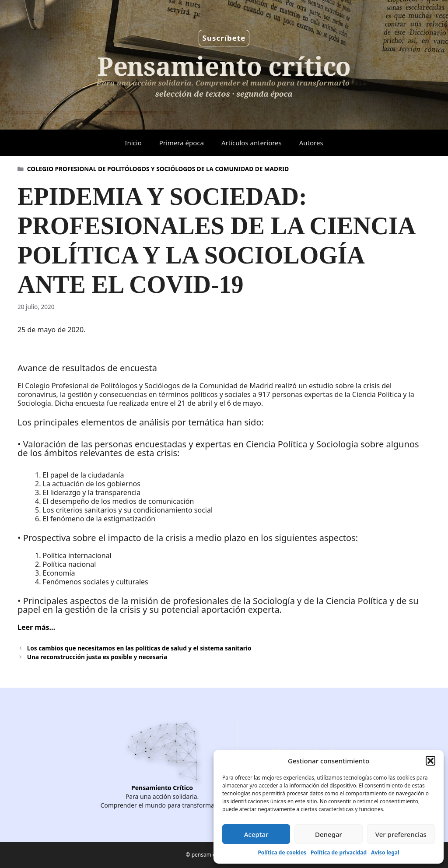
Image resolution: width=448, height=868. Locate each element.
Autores (311, 143)
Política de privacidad (339, 852)
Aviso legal (385, 852)
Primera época (182, 143)
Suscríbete (224, 38)
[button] (430, 761)
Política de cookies (282, 852)
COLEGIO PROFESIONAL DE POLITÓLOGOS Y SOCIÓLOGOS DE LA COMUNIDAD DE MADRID (158, 169)
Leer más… (36, 627)
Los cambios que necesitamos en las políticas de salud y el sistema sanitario (139, 648)
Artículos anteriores (252, 143)
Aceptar (256, 834)
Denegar (329, 834)
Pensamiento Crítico (162, 788)
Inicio (133, 143)
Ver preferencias (401, 834)
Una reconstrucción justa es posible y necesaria (97, 657)
